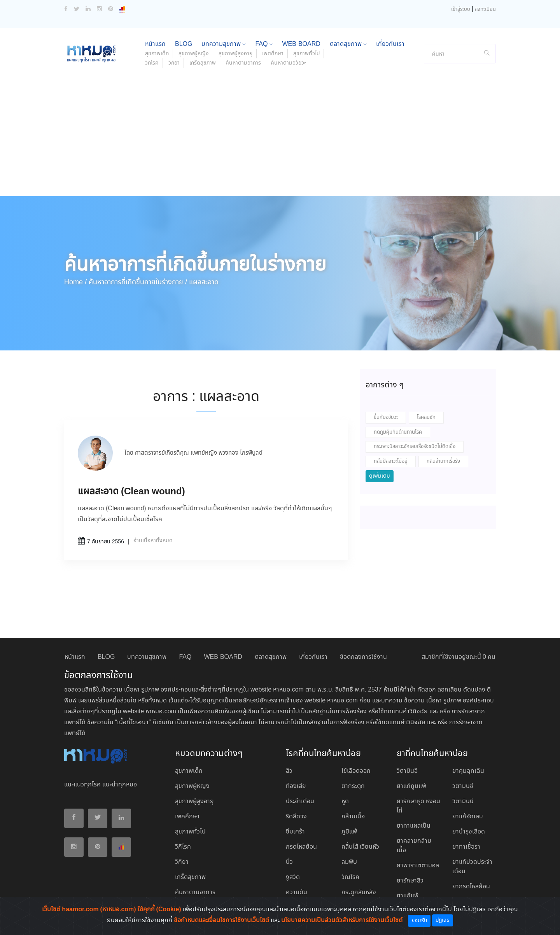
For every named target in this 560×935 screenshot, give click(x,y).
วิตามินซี (463, 786)
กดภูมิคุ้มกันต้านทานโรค (398, 432)
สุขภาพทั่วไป (306, 54)
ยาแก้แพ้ (408, 896)
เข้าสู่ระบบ (461, 10)
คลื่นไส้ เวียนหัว (360, 847)
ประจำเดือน (300, 801)
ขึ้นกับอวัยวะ (386, 418)
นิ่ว (289, 862)
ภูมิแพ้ (349, 832)
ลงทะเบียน (485, 10)
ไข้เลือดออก (356, 771)
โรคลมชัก (426, 418)
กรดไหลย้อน (301, 847)
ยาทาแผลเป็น (414, 826)
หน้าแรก (155, 44)
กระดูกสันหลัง (359, 892)
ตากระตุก (353, 786)
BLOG (184, 44)
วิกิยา (174, 63)
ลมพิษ (349, 862)
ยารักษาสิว (410, 881)
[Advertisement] (280, 138)
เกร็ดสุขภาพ (203, 63)
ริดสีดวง (296, 817)
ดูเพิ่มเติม (380, 476)
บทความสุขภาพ (224, 44)
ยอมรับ (419, 921)
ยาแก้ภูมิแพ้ (411, 786)
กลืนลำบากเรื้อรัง (443, 461)
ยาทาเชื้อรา (466, 847)
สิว (289, 771)
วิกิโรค (152, 63)
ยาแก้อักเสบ (468, 817)
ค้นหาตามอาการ (243, 63)
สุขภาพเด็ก (157, 54)
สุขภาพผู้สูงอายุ (235, 54)
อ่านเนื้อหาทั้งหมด (153, 541)
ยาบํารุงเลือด (469, 832)
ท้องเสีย (296, 786)
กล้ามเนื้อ (353, 817)
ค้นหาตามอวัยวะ (288, 63)
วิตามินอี (407, 771)
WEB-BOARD (301, 44)
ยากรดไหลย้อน (471, 887)
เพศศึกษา (273, 54)
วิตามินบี (463, 801)
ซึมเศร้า (295, 832)
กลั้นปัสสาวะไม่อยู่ (391, 461)
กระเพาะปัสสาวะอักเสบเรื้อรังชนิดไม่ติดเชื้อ (415, 447)
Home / (75, 282)
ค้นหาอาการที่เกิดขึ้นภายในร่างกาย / (138, 282)
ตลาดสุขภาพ (348, 44)
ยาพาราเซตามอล (418, 866)
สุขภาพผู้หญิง (194, 54)
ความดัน (297, 892)
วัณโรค (350, 877)
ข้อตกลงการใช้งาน (363, 657)
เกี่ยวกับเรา (390, 44)
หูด (345, 801)
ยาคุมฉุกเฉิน (468, 771)
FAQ (264, 44)
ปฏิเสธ (443, 920)
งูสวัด (293, 877)
